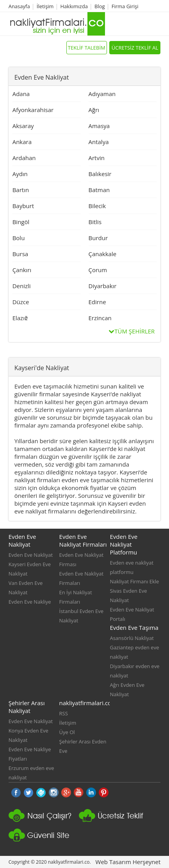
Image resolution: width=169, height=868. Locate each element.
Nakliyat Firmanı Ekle (134, 581)
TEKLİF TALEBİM (87, 48)
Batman (99, 190)
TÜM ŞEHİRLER (132, 331)
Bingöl (21, 222)
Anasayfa (19, 6)
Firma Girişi (125, 6)
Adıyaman (102, 94)
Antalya (99, 142)
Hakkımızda (74, 6)
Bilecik (97, 206)
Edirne (97, 302)
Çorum (98, 270)
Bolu (19, 238)
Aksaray (23, 126)
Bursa (20, 254)
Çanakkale (103, 254)
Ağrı (94, 110)
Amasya (99, 126)
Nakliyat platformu (114, 819)
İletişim (45, 6)
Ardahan (24, 158)
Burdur (98, 238)
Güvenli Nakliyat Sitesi (44, 838)
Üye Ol (67, 732)
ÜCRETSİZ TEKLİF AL (135, 48)
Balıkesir (100, 174)
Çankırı (22, 270)
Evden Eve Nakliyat (31, 555)
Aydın (20, 174)
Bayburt (23, 206)
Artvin (97, 158)
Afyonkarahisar (33, 110)
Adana (21, 94)
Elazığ (20, 318)
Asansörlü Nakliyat (132, 638)
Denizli (22, 286)
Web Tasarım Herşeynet (128, 862)
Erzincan (100, 318)
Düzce (21, 302)
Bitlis (95, 222)
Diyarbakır (103, 286)
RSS (64, 713)
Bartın (21, 190)
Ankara (22, 142)
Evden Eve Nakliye (30, 602)
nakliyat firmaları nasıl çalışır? (44, 819)
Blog (100, 6)
